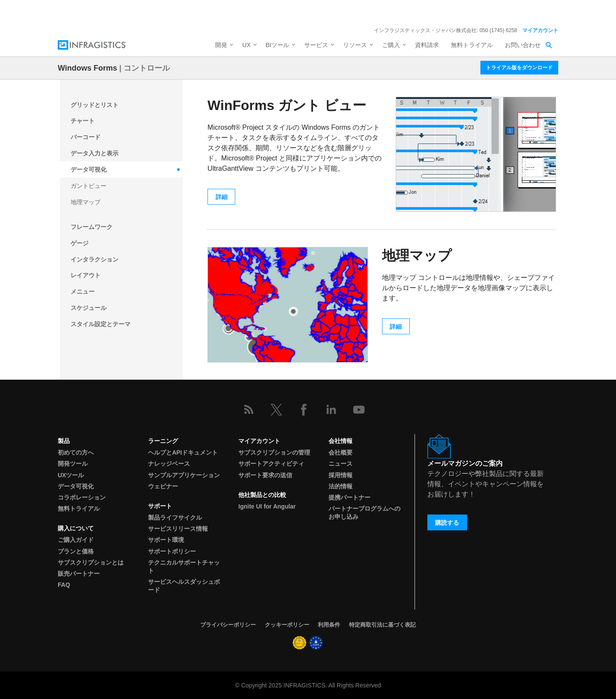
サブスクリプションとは (91, 562)
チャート (83, 121)
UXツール (71, 475)
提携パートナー (349, 497)
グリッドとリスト (95, 105)
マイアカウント (540, 30)
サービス (316, 45)
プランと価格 (76, 551)
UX (246, 45)
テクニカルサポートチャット (184, 567)
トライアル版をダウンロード (519, 68)
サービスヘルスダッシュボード (184, 586)
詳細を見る (418, 12)
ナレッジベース (169, 464)
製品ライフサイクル (175, 518)
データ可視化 (89, 170)
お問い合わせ (523, 45)
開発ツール (73, 464)
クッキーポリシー (287, 625)
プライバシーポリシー (228, 625)
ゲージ (80, 243)
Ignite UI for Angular (267, 506)
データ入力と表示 (95, 153)
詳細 (222, 197)
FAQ (64, 585)
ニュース (341, 464)
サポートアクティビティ (271, 464)
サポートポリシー (172, 551)
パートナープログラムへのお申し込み (364, 513)
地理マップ (86, 202)
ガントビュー (89, 186)
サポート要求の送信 (265, 475)
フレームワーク (92, 227)
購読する (447, 523)
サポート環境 (166, 540)
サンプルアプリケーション (184, 475)
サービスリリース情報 (178, 529)
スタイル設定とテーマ (101, 324)
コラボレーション (82, 497)
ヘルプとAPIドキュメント (183, 452)
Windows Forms (87, 68)
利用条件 (329, 625)
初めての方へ (76, 452)
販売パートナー (79, 574)
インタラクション (95, 259)
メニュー (83, 291)
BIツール (277, 45)
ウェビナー (163, 486)
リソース (355, 45)
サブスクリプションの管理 (274, 452)
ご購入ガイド (76, 540)
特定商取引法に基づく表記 (382, 625)
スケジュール (89, 308)
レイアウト (86, 275)
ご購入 (391, 45)
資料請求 (427, 45)
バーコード (86, 137)
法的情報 (341, 486)
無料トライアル (472, 45)
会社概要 (341, 452)
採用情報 (341, 475)
